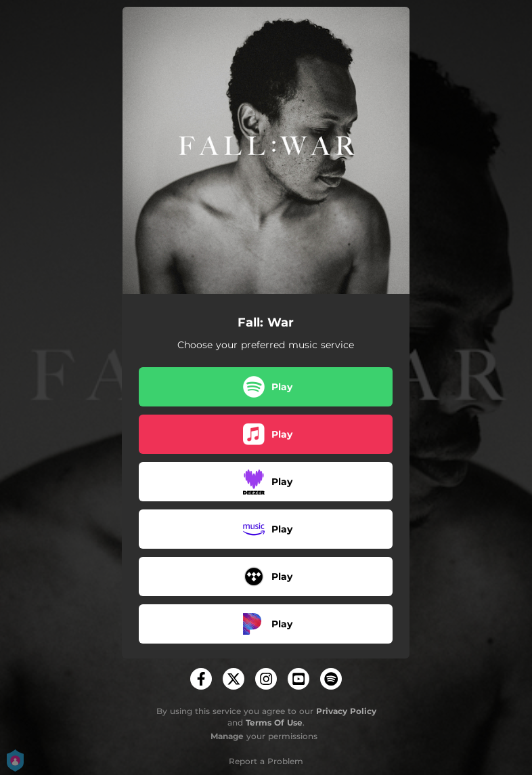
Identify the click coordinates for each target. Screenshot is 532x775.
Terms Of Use (274, 722)
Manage (227, 736)
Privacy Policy (346, 711)
